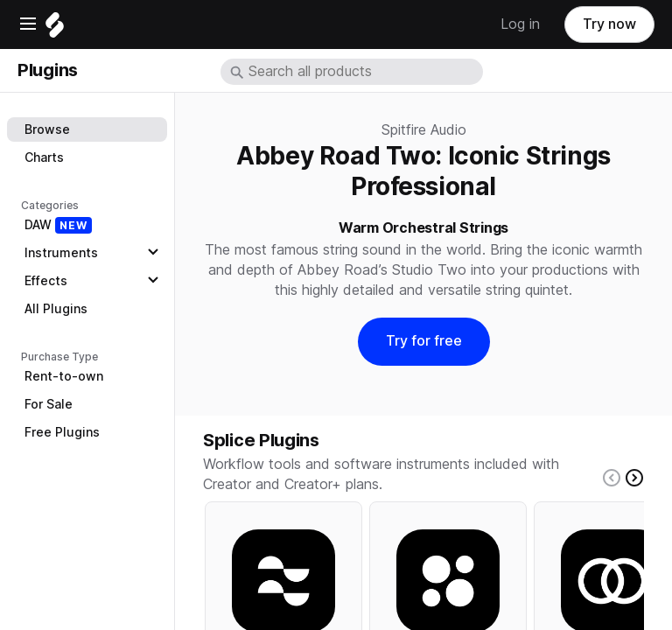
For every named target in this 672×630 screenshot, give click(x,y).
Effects (46, 281)
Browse (47, 129)
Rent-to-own (64, 376)
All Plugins (56, 309)
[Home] (55, 29)
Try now (609, 24)
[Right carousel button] (634, 478)
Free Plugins (62, 432)
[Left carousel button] (612, 478)
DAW (58, 225)
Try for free (424, 341)
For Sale (49, 404)
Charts (44, 157)
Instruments (61, 253)
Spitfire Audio (424, 130)
